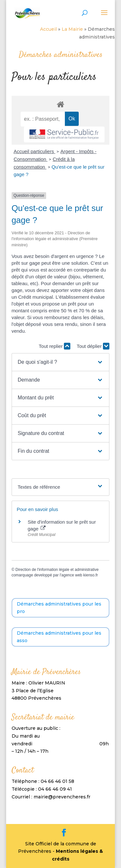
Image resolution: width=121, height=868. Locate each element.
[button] (61, 362)
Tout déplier (93, 346)
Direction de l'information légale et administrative (57, 570)
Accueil (48, 29)
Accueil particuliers (34, 151)
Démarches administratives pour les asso (59, 637)
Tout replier (55, 346)
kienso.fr (91, 575)
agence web (72, 575)
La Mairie (72, 29)
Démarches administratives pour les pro (59, 608)
